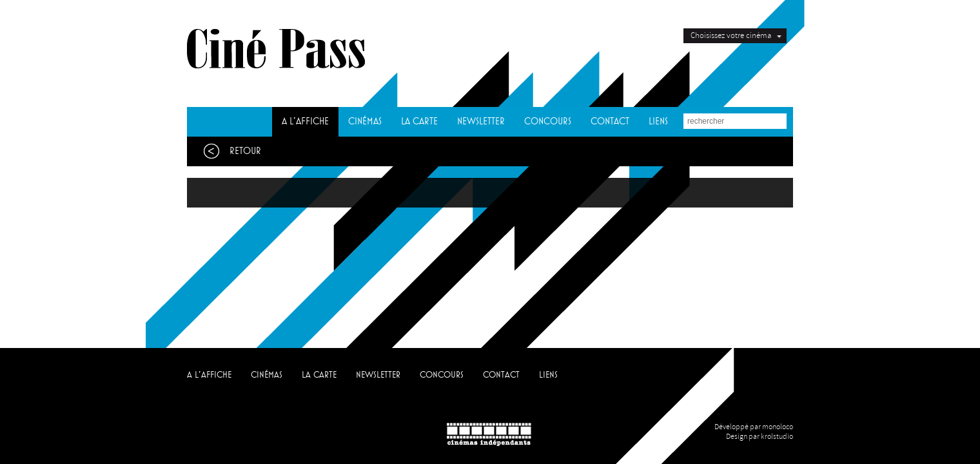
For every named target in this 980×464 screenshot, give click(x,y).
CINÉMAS (365, 121)
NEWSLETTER (481, 121)
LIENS (658, 121)
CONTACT (610, 121)
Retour (229, 151)
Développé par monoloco (754, 427)
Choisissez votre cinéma (731, 35)
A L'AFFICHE (305, 121)
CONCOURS (548, 121)
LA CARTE (419, 121)
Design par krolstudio (759, 437)
